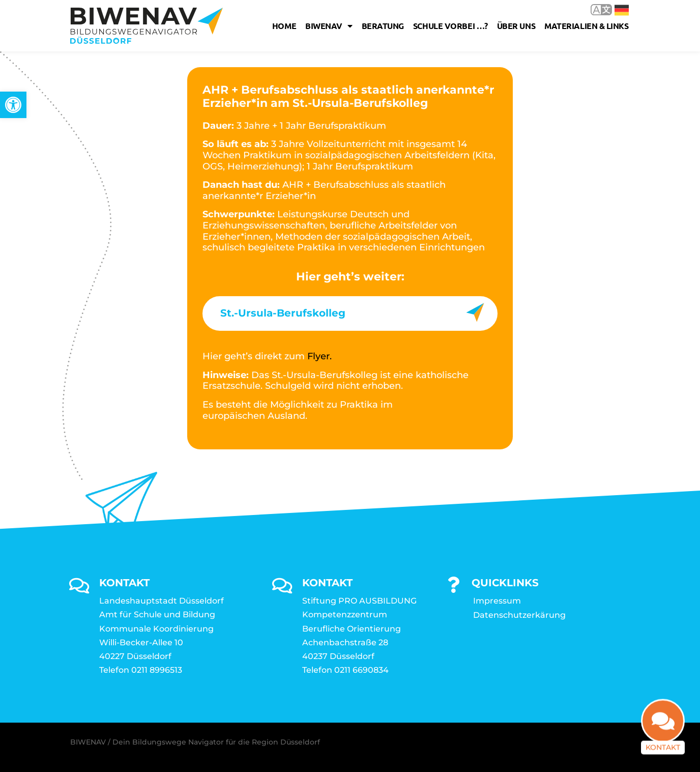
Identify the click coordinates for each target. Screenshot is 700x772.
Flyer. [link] (319, 356)
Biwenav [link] (329, 26)
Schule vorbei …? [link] (450, 26)
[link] (13, 105)
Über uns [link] (516, 26)
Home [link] (284, 26)
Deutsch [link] (622, 10)
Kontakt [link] (663, 754)
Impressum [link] (497, 601)
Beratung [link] (383, 26)
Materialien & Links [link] (586, 26)
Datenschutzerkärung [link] (519, 615)
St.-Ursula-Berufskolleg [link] (283, 313)
